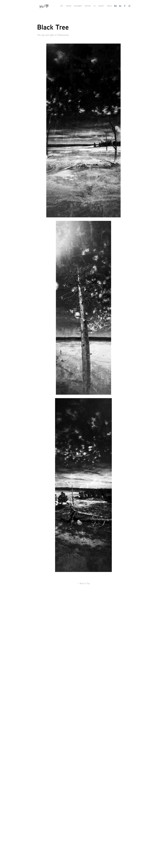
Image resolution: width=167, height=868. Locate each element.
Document (78, 6)
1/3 (95, 6)
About (110, 6)
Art (62, 6)
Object (101, 6)
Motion (88, 6)
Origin (69, 6)
